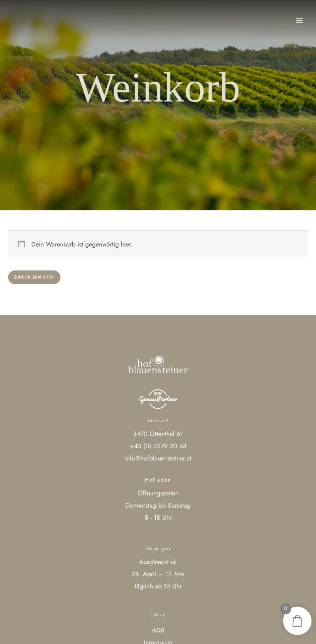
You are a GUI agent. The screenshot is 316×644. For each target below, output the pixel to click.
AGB (158, 630)
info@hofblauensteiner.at (158, 458)
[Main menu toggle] (299, 21)
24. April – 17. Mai (158, 574)
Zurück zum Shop (34, 277)
